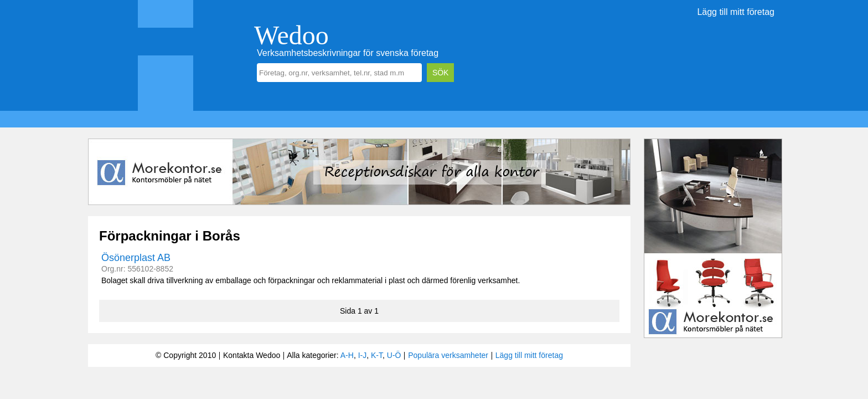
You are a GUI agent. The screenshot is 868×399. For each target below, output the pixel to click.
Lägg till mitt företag (736, 12)
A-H (347, 355)
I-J (363, 355)
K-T (377, 355)
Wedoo (291, 35)
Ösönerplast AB (136, 258)
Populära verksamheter (448, 355)
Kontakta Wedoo (252, 355)
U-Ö (394, 355)
